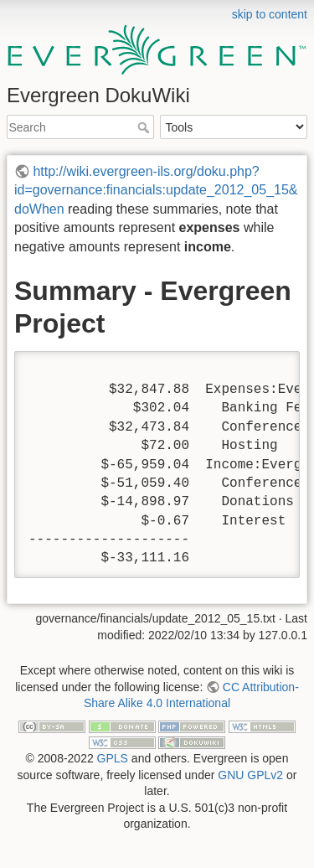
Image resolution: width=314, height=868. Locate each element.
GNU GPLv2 (250, 775)
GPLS (113, 758)
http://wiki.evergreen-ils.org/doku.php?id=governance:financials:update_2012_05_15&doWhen (156, 190)
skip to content (270, 14)
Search (145, 127)
